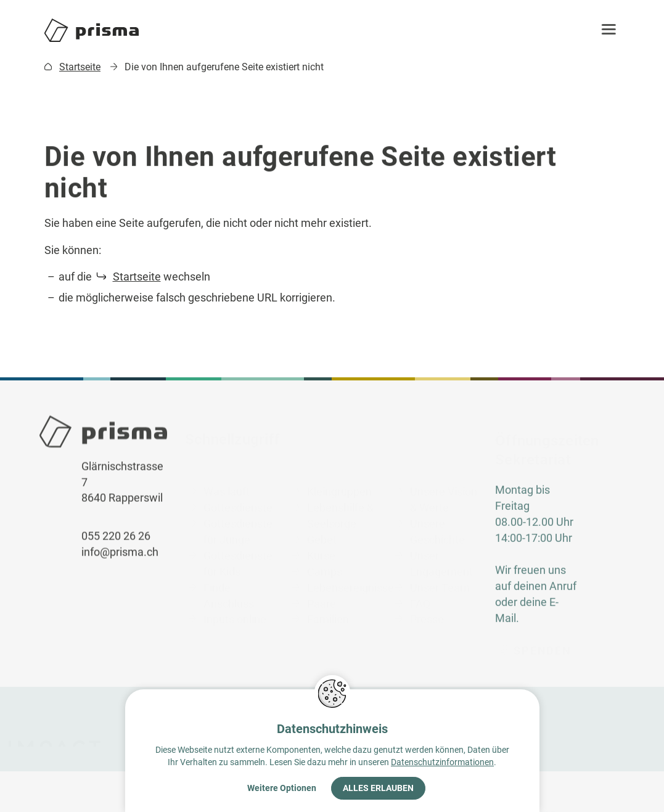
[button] (613, 30)
